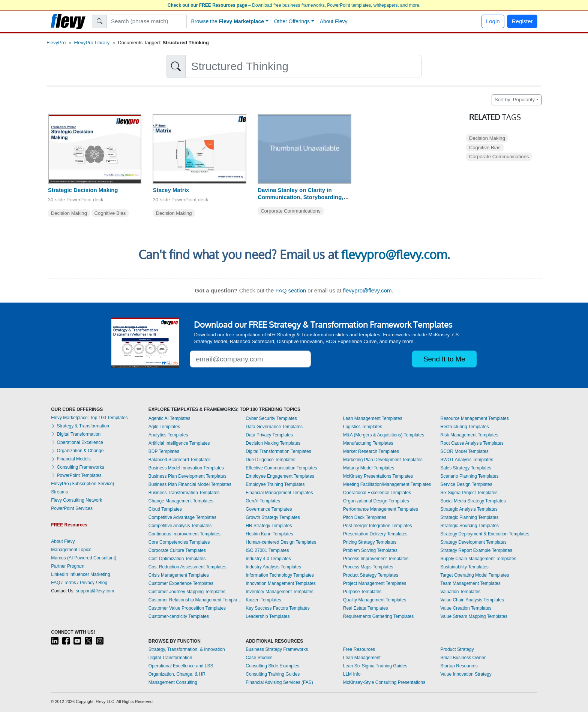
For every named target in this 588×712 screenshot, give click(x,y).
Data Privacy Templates (269, 435)
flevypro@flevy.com (394, 254)
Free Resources (359, 649)
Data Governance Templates (274, 427)
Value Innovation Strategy (466, 674)
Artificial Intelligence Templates (179, 443)
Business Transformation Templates (184, 493)
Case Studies (259, 658)
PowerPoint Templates (76, 475)
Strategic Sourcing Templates (469, 526)
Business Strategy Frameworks (277, 649)
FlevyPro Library (92, 43)
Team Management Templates (470, 583)
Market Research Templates (371, 451)
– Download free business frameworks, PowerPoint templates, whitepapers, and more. (294, 5)
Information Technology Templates (280, 575)
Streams (59, 492)
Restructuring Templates (464, 427)
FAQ (55, 583)
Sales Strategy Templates (466, 468)
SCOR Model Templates (464, 451)
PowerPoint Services (72, 508)
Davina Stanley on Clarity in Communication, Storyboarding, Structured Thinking (300, 197)
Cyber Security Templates (271, 418)
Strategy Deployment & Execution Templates (485, 534)
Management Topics (71, 550)
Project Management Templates (375, 583)
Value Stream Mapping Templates (474, 616)
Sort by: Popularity (515, 100)
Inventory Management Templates (280, 592)
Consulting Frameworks (77, 467)
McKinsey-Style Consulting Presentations (384, 682)
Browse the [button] (228, 21)
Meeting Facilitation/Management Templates (387, 484)
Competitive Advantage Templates (182, 517)
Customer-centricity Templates (179, 616)
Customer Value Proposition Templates (187, 608)
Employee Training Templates (275, 484)
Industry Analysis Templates (273, 567)
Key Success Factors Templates (278, 608)
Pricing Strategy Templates (370, 542)
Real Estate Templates (366, 608)
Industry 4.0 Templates (268, 559)
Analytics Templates (168, 435)
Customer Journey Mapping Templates (187, 592)
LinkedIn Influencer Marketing (80, 574)
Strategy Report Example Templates (476, 550)
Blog (103, 583)
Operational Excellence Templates (377, 493)
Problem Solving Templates (370, 550)
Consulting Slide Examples (272, 666)
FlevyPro (56, 43)
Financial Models (71, 459)
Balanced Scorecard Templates (180, 460)
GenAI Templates (263, 501)
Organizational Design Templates (376, 501)
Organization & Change (77, 451)
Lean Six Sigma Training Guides (375, 666)
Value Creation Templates (466, 608)
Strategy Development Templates (473, 542)
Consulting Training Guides (273, 674)
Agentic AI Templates (169, 418)
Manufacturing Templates (368, 443)
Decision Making (69, 213)
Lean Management (362, 658)
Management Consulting (173, 682)
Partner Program (68, 566)
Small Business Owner (463, 658)
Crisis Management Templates (179, 575)
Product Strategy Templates (371, 575)
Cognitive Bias (110, 213)
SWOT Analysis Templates (467, 460)
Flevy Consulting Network (76, 500)
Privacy (87, 583)
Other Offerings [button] (292, 21)
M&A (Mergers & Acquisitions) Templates (384, 435)
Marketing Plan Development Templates (383, 460)
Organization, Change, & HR (177, 674)
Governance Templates (269, 509)
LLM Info (352, 674)
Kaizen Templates (263, 600)
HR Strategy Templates (269, 526)
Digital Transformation (76, 434)
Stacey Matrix (171, 190)
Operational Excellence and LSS (181, 666)
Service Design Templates (466, 484)
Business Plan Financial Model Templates (190, 484)
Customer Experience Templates (181, 583)
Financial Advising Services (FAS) (279, 682)
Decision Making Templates (273, 443)
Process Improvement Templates (376, 559)
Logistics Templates (363, 427)
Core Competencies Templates (179, 542)
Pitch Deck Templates (365, 517)
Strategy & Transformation (80, 426)
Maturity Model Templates (369, 468)
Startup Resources (459, 666)
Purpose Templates (362, 592)
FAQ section (291, 290)
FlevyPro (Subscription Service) (82, 484)
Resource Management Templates (475, 418)
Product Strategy (457, 649)
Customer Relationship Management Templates (195, 600)
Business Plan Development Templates (187, 476)
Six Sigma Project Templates (469, 493)
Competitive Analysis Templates (180, 526)
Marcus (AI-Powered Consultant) (84, 558)
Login (493, 21)
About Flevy (334, 21)
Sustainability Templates (464, 567)
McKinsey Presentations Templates (378, 476)
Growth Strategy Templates (273, 517)
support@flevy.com (95, 591)
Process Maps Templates (368, 567)
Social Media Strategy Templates (473, 501)
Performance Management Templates (381, 509)
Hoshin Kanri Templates (269, 534)
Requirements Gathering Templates (379, 616)
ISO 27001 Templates (267, 550)
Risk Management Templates (469, 435)
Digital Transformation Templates (278, 451)
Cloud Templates (165, 509)
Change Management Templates (181, 501)
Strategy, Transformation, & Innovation (187, 649)
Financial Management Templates (279, 493)
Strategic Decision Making (83, 190)
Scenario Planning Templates (469, 476)
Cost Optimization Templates (177, 559)
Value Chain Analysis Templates (472, 600)
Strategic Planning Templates (469, 517)
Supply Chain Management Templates (478, 559)
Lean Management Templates (373, 418)
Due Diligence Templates (271, 460)
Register (522, 21)
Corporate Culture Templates (177, 550)
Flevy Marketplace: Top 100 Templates (89, 418)
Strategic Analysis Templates (469, 509)
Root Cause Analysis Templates (472, 443)
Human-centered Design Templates (281, 542)
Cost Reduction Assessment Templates (187, 567)
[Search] (147, 21)
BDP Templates (164, 451)
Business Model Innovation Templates (186, 468)
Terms (70, 583)
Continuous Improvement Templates (184, 534)
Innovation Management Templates (281, 583)
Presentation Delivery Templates (375, 534)
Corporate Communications (291, 211)
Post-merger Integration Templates (378, 526)
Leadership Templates (268, 616)
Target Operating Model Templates (475, 575)
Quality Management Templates (375, 600)
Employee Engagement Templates (280, 476)
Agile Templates (164, 427)
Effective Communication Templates (281, 468)
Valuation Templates (460, 592)
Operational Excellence (77, 442)
